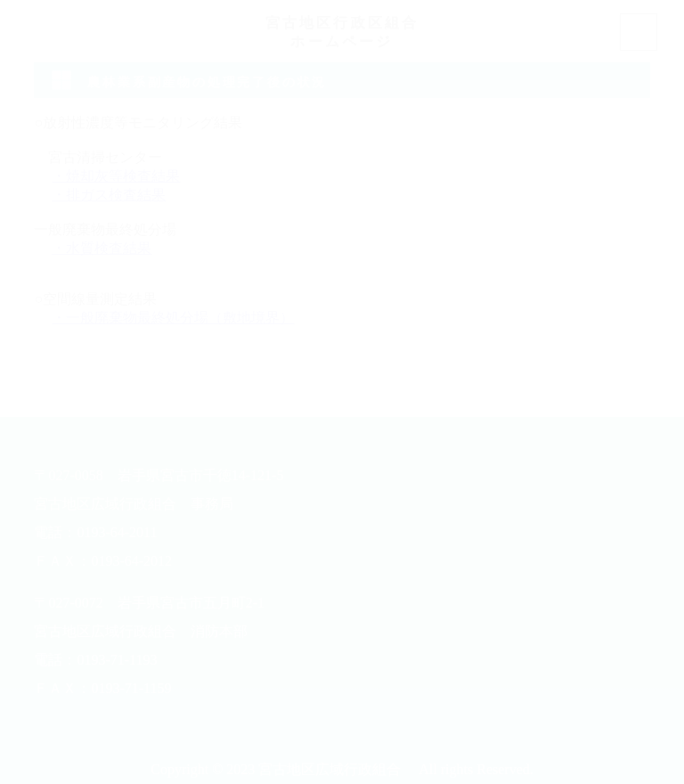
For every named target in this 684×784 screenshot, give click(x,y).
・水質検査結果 (102, 248)
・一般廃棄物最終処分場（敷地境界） (173, 318)
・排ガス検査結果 (109, 195)
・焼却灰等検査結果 (116, 176)
